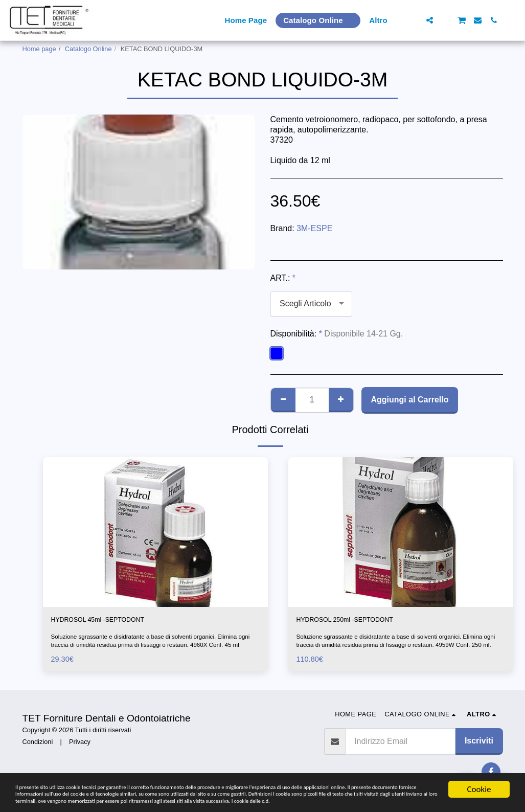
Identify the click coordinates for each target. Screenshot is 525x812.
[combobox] (311, 304)
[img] (155, 532)
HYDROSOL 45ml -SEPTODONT (112, 621)
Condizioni (38, 744)
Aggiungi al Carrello (409, 400)
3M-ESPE (314, 228)
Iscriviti (479, 743)
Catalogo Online (88, 49)
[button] (414, 20)
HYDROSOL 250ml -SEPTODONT (359, 621)
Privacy (80, 744)
